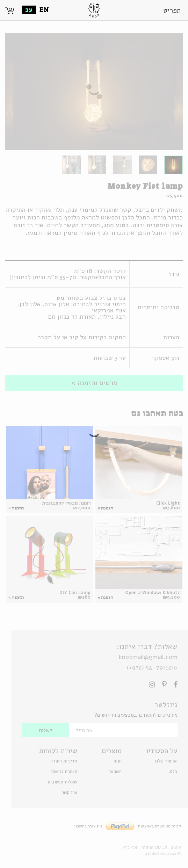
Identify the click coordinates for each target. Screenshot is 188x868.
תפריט (172, 10)
